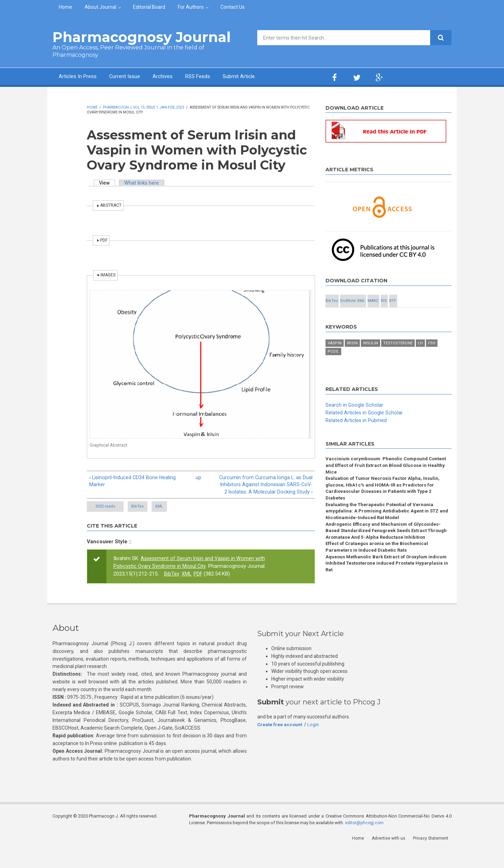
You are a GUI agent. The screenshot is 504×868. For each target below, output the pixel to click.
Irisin (352, 360)
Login (315, 744)
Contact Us (233, 7)
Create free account (280, 744)
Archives (180, 77)
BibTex (146, 515)
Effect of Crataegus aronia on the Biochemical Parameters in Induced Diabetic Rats (379, 569)
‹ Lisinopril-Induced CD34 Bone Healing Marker (134, 481)
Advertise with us (392, 857)
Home (65, 7)
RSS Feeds (220, 77)
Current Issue (136, 77)
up (198, 477)
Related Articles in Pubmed (356, 436)
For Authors (191, 7)
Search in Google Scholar (355, 421)
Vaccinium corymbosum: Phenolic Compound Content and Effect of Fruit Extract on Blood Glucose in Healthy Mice (388, 482)
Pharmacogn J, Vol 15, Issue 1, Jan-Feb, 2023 (144, 107)
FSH (432, 360)
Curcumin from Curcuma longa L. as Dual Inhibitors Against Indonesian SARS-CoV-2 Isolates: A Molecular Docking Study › (271, 489)
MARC (420, 302)
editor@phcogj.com (365, 842)
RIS (344, 317)
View (108, 183)
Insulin (370, 360)
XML (187, 515)
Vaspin (335, 360)
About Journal (100, 7)
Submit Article (267, 77)
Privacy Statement (434, 857)
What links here (143, 183)
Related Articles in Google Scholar (365, 429)
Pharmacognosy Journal (142, 37)
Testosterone (398, 360)
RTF (381, 317)
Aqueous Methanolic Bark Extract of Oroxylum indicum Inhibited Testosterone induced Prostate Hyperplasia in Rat (383, 587)
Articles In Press (82, 77)
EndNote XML (382, 302)
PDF (198, 583)
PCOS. (333, 368)
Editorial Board (149, 7)
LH (420, 360)
